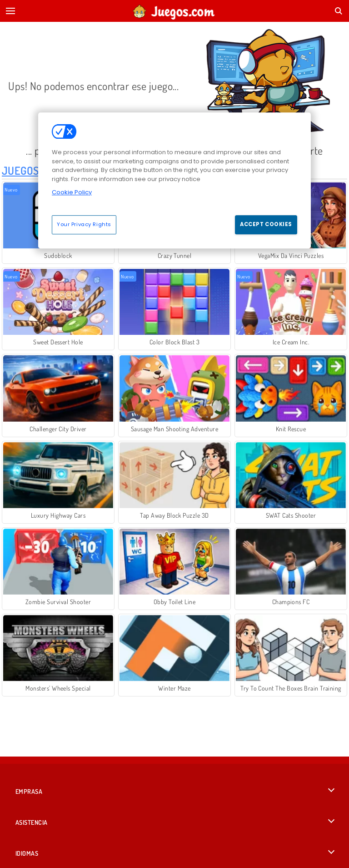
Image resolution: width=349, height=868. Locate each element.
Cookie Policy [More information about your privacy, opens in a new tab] (72, 192)
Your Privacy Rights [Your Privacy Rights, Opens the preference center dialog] (84, 224)
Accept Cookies (266, 224)
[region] (174, 180)
